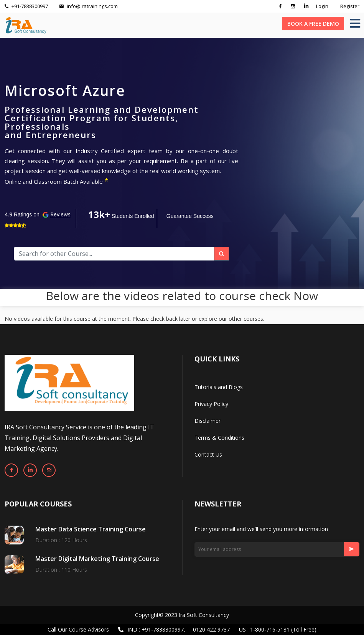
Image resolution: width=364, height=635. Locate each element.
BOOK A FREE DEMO (313, 24)
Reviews (60, 214)
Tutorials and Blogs (219, 387)
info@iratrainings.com (89, 6)
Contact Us (208, 454)
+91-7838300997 (26, 6)
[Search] (114, 254)
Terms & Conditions (219, 438)
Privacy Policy (211, 404)
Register (350, 6)
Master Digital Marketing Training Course (97, 559)
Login (322, 6)
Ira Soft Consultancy (204, 615)
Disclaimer (208, 421)
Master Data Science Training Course (91, 529)
